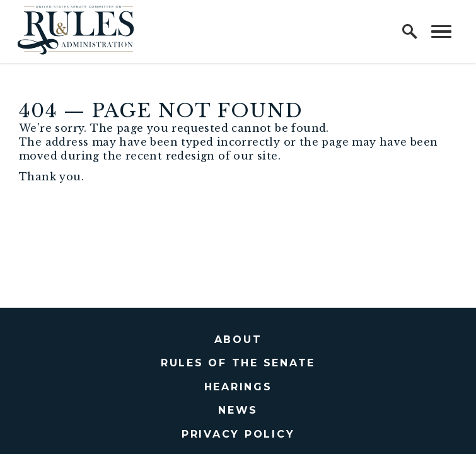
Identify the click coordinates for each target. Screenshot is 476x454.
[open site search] (410, 32)
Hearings (238, 387)
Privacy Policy (238, 434)
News (238, 410)
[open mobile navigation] (441, 32)
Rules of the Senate (238, 363)
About (238, 340)
